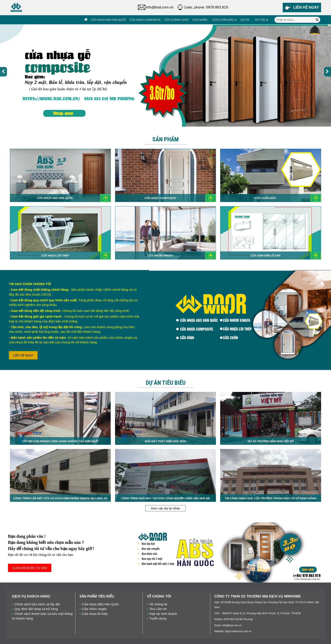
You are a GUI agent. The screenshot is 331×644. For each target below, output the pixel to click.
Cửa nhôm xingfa (94, 609)
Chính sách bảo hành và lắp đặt (37, 604)
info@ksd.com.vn (160, 7)
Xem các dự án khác (165, 508)
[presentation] (3, 72)
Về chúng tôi (158, 604)
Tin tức (260, 20)
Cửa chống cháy (177, 20)
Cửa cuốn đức (223, 20)
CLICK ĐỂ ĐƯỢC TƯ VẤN (30, 568)
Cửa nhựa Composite (145, 20)
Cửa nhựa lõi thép (95, 614)
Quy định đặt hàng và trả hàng (36, 609)
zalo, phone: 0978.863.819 (207, 7)
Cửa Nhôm (200, 20)
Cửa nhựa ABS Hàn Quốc (109, 20)
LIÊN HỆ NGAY (23, 355)
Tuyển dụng (158, 618)
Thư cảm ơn (158, 609)
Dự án (245, 20)
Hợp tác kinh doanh (163, 614)
